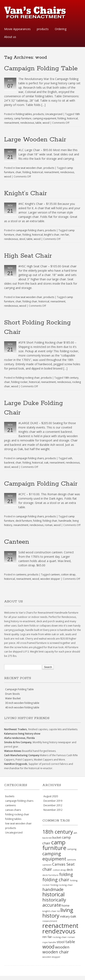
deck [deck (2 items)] (70, 870)
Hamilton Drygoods (16, 764)
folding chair (30, 301)
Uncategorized (54, 114)
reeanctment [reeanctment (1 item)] (50, 921)
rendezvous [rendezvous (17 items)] (59, 931)
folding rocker (19, 382)
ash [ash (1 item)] (75, 833)
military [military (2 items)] (65, 916)
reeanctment (21, 525)
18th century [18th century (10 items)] (58, 832)
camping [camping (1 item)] (72, 849)
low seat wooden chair (29, 168)
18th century (71, 378)
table (38, 123)
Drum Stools (12, 694)
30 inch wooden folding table (22, 703)
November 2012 (53, 810)
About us (10, 37)
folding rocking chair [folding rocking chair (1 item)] (62, 885)
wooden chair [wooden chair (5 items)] (56, 952)
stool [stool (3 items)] (61, 942)
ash (70, 458)
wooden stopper (50, 579)
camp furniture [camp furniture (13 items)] (54, 845)
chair (18, 172)
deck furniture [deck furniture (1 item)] (50, 875)
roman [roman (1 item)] (71, 937)
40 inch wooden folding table (22, 707)
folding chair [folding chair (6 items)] (56, 880)
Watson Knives (13, 751)
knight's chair (52, 235)
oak (46, 463)
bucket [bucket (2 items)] (57, 837)
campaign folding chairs (30, 230)
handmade (65, 521)
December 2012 (53, 805)
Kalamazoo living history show (22, 734)
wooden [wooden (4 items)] (62, 947)
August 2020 (51, 796)
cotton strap (68, 575)
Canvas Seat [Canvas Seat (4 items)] (63, 864)
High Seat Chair (28, 256)
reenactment (12, 123)
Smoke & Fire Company (18, 742)
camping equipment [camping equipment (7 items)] (54, 856)
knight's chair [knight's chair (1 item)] (49, 911)
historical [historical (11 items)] (53, 894)
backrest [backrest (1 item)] (47, 838)
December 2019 (53, 801)
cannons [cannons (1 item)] (71, 860)
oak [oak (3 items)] (73, 916)
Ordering (61, 29)
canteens (21, 575)
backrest (9, 463)
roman (49, 525)
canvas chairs (13, 810)
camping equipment (44, 118)
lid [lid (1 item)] (58, 911)
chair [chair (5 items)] (47, 869)
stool (22, 239)
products (43, 29)
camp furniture (23, 118)
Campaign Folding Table (41, 69)
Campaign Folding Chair (41, 484)
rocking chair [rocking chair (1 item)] (60, 937)
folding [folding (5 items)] (66, 874)
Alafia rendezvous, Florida (19, 738)
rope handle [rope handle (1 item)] (49, 942)
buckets (10, 796)
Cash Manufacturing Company (22, 755)
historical (72, 118)
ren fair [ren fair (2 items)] (47, 937)
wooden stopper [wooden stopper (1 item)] (51, 957)
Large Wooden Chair (35, 140)
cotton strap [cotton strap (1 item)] (59, 870)
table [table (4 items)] (70, 942)
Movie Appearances (17, 29)
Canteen (17, 542)
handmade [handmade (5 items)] (53, 889)
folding (62, 118)
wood (46, 123)
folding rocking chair (28, 378)
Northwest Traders (16, 729)
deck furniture (24, 521)
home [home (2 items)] (66, 905)
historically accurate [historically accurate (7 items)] (54, 902)
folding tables (24, 114)
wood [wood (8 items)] (48, 947)
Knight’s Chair (26, 193)
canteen (55, 575)
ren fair (65, 235)
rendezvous (27, 123)
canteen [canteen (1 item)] (47, 865)
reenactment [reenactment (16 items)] (60, 925)
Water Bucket (13, 698)
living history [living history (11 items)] (58, 913)
